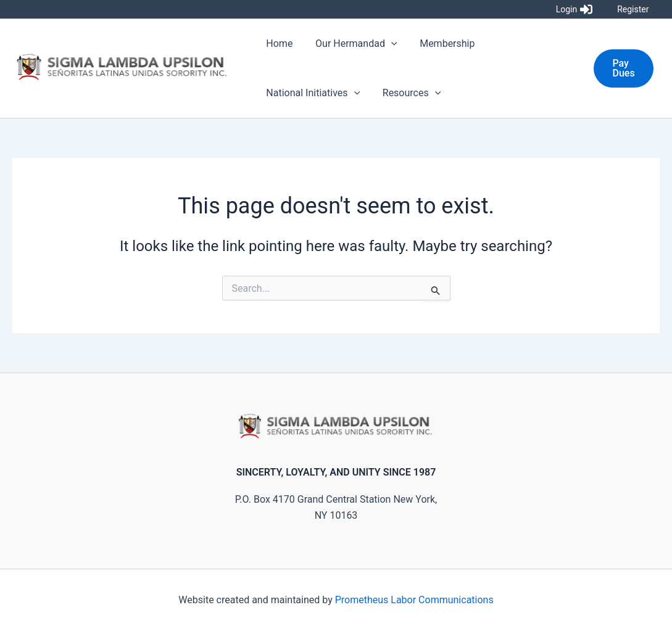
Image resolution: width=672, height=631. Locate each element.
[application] (387, 44)
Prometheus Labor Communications (414, 600)
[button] (623, 68)
